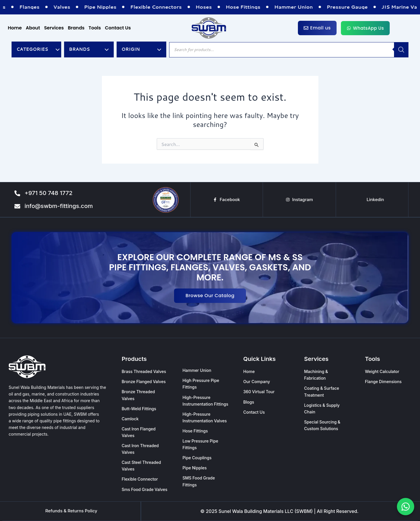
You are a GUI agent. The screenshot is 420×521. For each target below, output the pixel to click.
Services (54, 28)
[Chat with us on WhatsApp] (406, 507)
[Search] (401, 50)
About (33, 28)
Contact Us (118, 28)
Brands (76, 28)
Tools (95, 28)
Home (15, 28)
